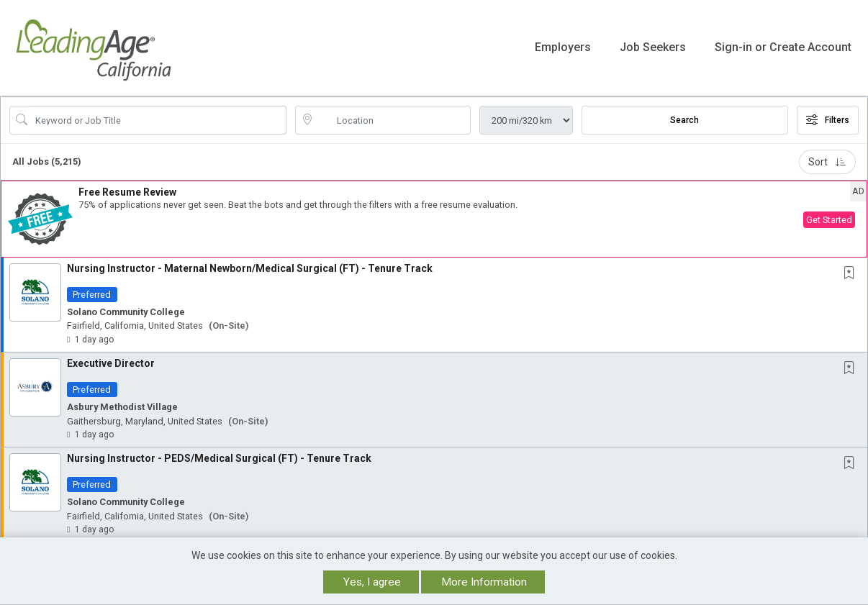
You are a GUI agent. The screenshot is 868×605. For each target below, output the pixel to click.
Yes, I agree (372, 582)
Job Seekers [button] (653, 46)
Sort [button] (827, 158)
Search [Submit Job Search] (684, 116)
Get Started (829, 216)
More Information (484, 582)
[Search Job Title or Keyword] (158, 116)
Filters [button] (828, 116)
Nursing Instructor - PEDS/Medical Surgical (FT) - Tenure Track (219, 454)
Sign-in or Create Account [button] (783, 46)
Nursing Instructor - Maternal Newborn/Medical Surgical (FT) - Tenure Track (250, 264)
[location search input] (393, 116)
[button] (434, 215)
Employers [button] (563, 46)
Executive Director (111, 359)
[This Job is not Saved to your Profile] (852, 269)
